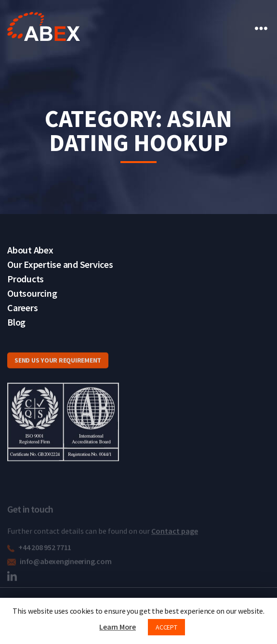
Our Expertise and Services (60, 264)
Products (26, 279)
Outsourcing (32, 293)
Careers (22, 308)
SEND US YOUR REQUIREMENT (58, 368)
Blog (16, 322)
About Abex (30, 250)
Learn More (118, 627)
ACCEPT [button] (166, 627)
